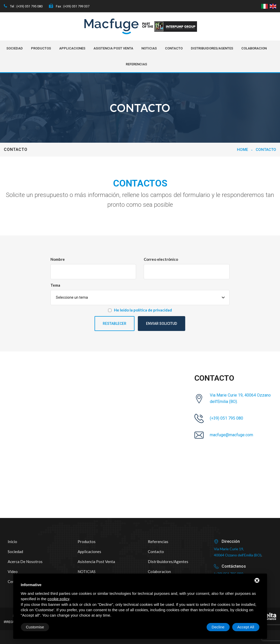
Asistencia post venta (113, 48)
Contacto (174, 48)
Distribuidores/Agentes (212, 48)
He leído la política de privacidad (143, 310)
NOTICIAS (149, 48)
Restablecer (115, 324)
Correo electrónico (161, 259)
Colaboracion (254, 48)
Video (13, 572)
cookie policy (58, 599)
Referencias (136, 64)
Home (242, 150)
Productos (41, 48)
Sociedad (15, 48)
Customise (35, 627)
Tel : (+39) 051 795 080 (23, 6)
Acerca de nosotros (25, 562)
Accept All (246, 627)
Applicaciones (72, 48)
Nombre (58, 259)
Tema (55, 285)
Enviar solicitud (162, 324)
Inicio (12, 542)
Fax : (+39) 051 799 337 (69, 6)
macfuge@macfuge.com (231, 435)
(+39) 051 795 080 (226, 418)
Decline (218, 627)
